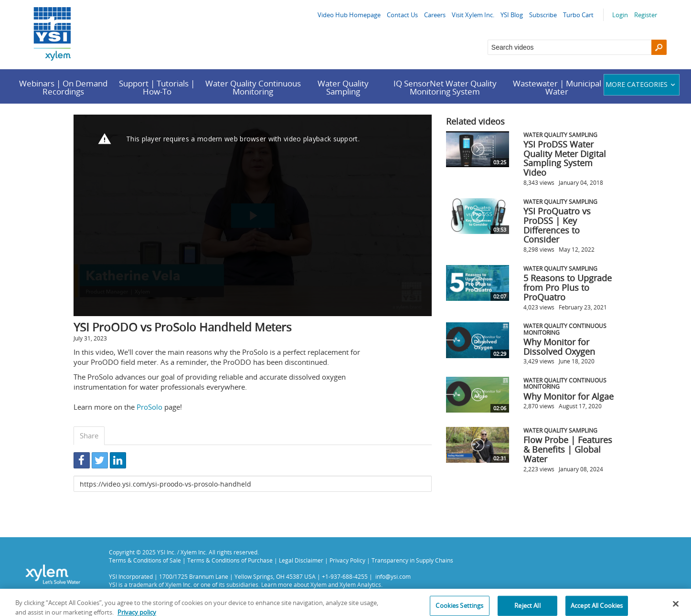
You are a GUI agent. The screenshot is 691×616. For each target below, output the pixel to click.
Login (620, 15)
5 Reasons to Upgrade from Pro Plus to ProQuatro (568, 287)
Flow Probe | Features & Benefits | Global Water (568, 449)
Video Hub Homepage (349, 15)
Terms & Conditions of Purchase (230, 560)
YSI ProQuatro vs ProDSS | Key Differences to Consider (557, 225)
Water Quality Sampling (343, 87)
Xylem (319, 584)
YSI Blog (512, 15)
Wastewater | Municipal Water (557, 87)
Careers (435, 15)
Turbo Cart (578, 15)
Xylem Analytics (360, 584)
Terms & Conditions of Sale (145, 560)
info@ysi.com (393, 576)
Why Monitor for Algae (569, 396)
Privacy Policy (347, 560)
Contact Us (402, 15)
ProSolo (149, 407)
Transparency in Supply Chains (412, 560)
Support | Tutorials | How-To (157, 87)
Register (646, 15)
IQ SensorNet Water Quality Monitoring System (445, 87)
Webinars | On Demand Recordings (63, 87)
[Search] (659, 47)
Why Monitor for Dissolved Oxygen (559, 347)
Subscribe (543, 15)
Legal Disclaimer (301, 560)
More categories (642, 84)
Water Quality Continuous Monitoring (253, 87)
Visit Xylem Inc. (473, 15)
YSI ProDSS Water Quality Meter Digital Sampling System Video (565, 158)
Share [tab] (89, 435)
